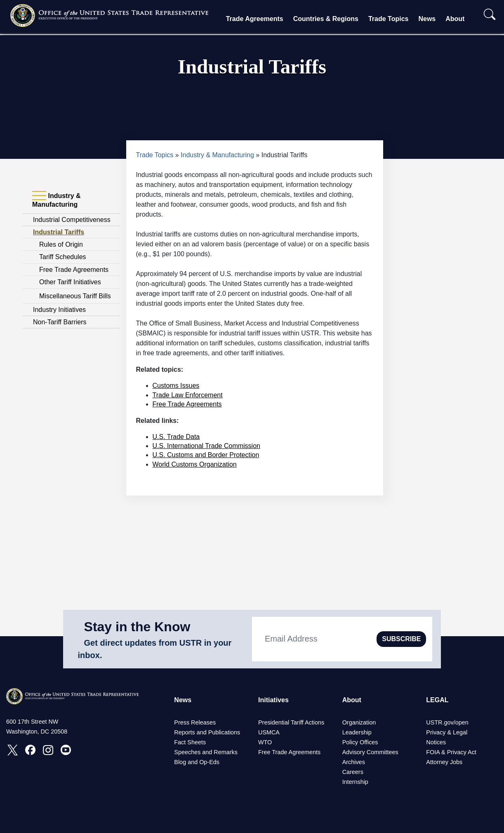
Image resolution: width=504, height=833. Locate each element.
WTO (265, 742)
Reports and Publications (207, 732)
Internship (355, 782)
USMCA (269, 732)
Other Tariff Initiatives (70, 282)
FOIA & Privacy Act (451, 752)
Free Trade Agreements (74, 270)
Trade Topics (389, 19)
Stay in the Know (137, 627)
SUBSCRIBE (401, 639)
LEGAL (437, 700)
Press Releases (195, 722)
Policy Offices (360, 742)
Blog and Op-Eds (197, 762)
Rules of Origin (61, 244)
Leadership (357, 732)
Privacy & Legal (447, 732)
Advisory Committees (370, 752)
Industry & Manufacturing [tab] (57, 200)
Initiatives (273, 700)
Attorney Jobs (444, 762)
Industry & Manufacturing (217, 155)
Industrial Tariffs (59, 232)
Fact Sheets (190, 742)
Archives (354, 762)
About (455, 19)
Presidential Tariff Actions (291, 722)
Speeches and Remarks (206, 752)
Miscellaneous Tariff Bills (75, 296)
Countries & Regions (326, 19)
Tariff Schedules (63, 257)
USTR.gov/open (447, 722)
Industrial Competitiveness (72, 220)
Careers (353, 772)
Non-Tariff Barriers (60, 322)
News (427, 19)
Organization (359, 722)
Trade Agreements (255, 19)
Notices (436, 742)
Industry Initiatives (59, 310)
